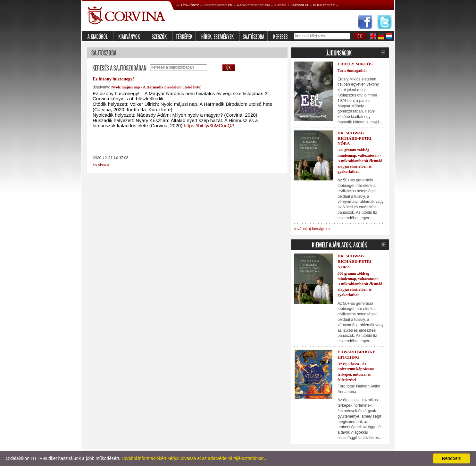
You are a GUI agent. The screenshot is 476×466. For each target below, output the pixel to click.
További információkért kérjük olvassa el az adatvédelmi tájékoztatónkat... (194, 458)
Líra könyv (190, 5)
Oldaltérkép (324, 5)
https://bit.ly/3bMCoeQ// (209, 125)
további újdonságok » (312, 229)
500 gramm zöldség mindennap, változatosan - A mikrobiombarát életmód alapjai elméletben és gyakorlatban (360, 161)
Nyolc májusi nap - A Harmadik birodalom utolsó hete (156, 87)
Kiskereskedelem (218, 5)
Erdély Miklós (355, 64)
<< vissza (101, 165)
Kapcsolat (300, 5)
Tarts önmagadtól (352, 71)
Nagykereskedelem (253, 5)
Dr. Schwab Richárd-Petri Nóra (355, 138)
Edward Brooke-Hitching (357, 354)
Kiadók (280, 5)
